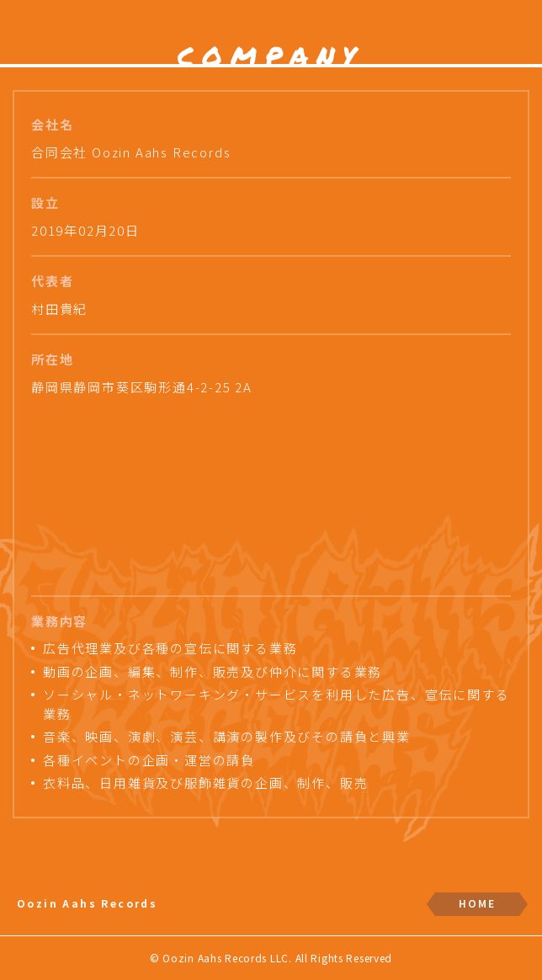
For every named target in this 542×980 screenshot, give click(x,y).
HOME (477, 903)
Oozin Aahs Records (87, 903)
